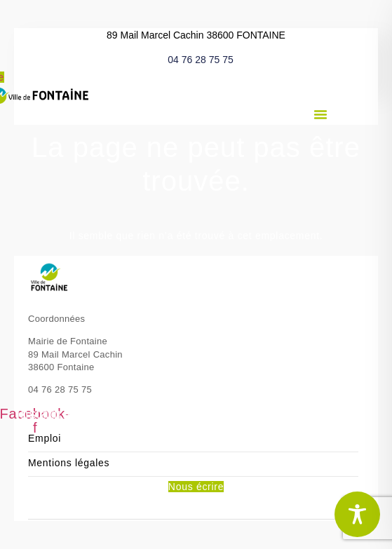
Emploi (45, 439)
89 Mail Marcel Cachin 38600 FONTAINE (196, 35)
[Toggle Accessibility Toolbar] (357, 514)
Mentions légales (69, 463)
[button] (320, 114)
